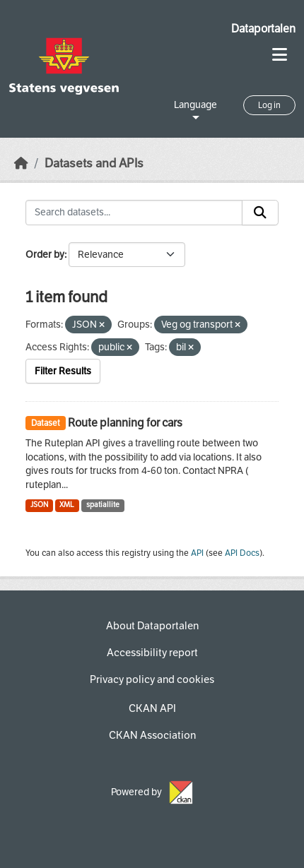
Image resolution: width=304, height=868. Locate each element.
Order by (45, 255)
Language (195, 105)
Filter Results (63, 371)
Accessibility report (152, 653)
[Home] (21, 164)
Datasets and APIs (94, 164)
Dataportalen (263, 29)
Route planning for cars (125, 423)
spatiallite (103, 505)
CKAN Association (152, 735)
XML (67, 505)
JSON (39, 505)
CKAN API (152, 708)
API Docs (242, 553)
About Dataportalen (152, 626)
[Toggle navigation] (280, 55)
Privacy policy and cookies (152, 679)
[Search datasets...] (134, 213)
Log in (269, 105)
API (197, 553)
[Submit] (260, 213)
